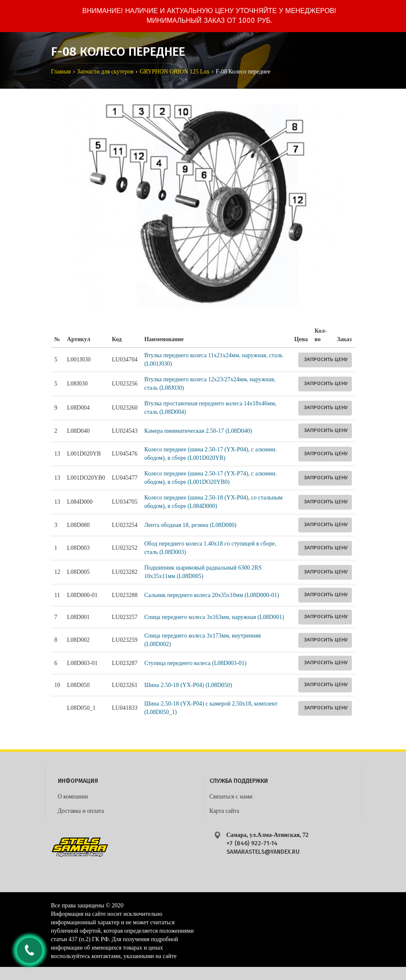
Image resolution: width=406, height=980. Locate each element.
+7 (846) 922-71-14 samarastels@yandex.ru (263, 848)
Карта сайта (225, 811)
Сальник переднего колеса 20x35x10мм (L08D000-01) (211, 595)
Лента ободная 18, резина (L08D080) (190, 525)
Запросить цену (326, 359)
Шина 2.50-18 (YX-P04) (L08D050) (188, 685)
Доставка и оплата (81, 811)
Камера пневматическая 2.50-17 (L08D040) (198, 431)
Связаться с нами (231, 797)
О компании (73, 797)
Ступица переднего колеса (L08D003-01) (195, 663)
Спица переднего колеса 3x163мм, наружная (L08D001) (214, 617)
